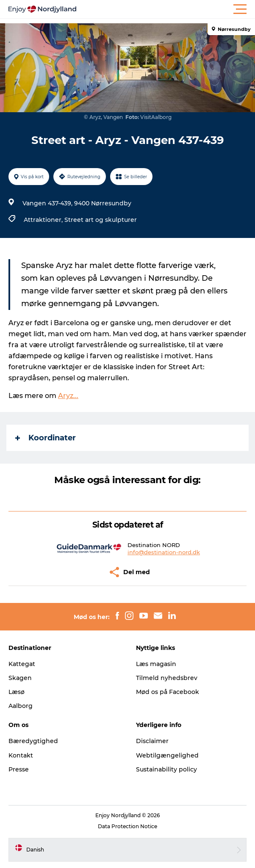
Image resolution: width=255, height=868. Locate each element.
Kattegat (22, 664)
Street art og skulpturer (101, 220)
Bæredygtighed (33, 741)
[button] (166, 9)
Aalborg (21, 706)
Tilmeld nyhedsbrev (167, 678)
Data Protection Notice (127, 826)
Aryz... (68, 396)
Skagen (20, 678)
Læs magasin (156, 664)
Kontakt (21, 755)
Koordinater (46, 438)
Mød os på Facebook (168, 692)
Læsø (17, 692)
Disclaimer (152, 741)
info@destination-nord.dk (164, 552)
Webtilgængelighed (167, 755)
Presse (19, 769)
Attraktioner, (44, 220)
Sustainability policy (166, 769)
